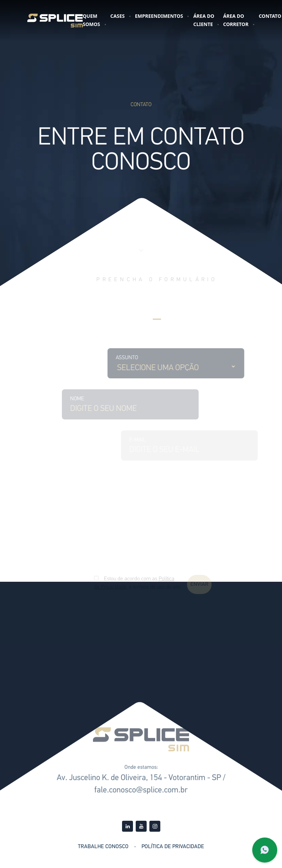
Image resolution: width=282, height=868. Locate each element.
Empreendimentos (159, 16)
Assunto (141, 358)
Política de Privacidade (173, 847)
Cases (118, 16)
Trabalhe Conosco (103, 847)
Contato (270, 16)
